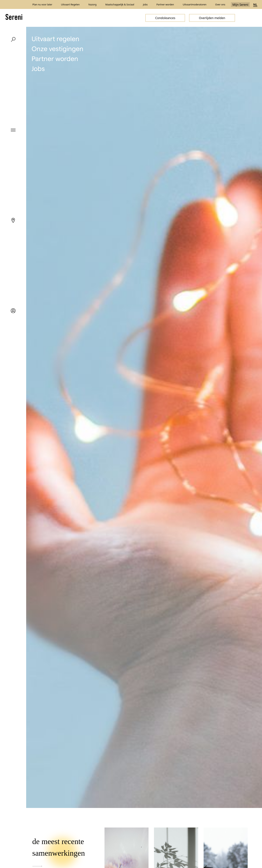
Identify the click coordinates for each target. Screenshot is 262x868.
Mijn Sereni (240, 5)
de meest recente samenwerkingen (59, 852)
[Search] (13, 39)
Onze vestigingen (57, 48)
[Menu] (13, 130)
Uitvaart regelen (55, 38)
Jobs (38, 68)
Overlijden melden (212, 18)
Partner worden (55, 58)
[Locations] (13, 220)
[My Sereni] (13, 311)
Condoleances (165, 18)
